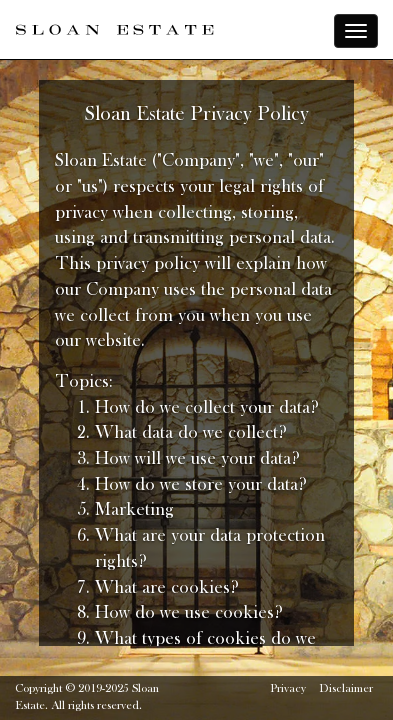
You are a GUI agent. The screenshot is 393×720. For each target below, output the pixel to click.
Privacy (288, 689)
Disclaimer (346, 689)
